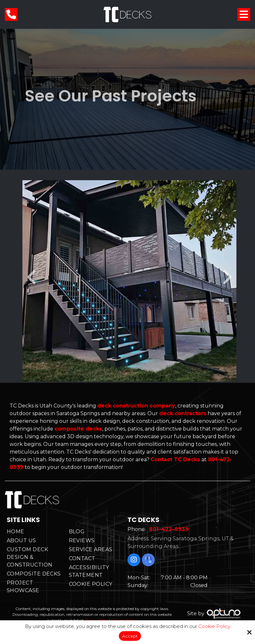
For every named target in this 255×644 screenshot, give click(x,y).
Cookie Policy (214, 626)
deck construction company (136, 406)
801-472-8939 (172, 531)
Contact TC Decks (175, 459)
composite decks (78, 429)
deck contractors (183, 413)
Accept (130, 636)
